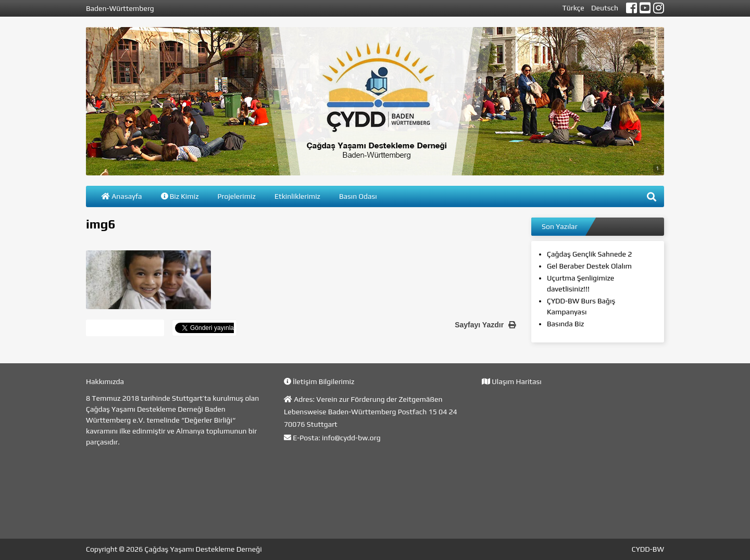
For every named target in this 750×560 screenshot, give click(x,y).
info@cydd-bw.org (351, 438)
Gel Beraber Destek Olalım (589, 266)
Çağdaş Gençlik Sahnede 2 (589, 254)
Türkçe (573, 8)
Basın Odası (358, 196)
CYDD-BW (648, 549)
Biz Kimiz (180, 196)
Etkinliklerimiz (297, 196)
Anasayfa (122, 196)
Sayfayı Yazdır (485, 325)
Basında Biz (565, 324)
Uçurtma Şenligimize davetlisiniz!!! (580, 283)
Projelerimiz (237, 196)
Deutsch (605, 8)
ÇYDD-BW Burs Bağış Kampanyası (581, 306)
